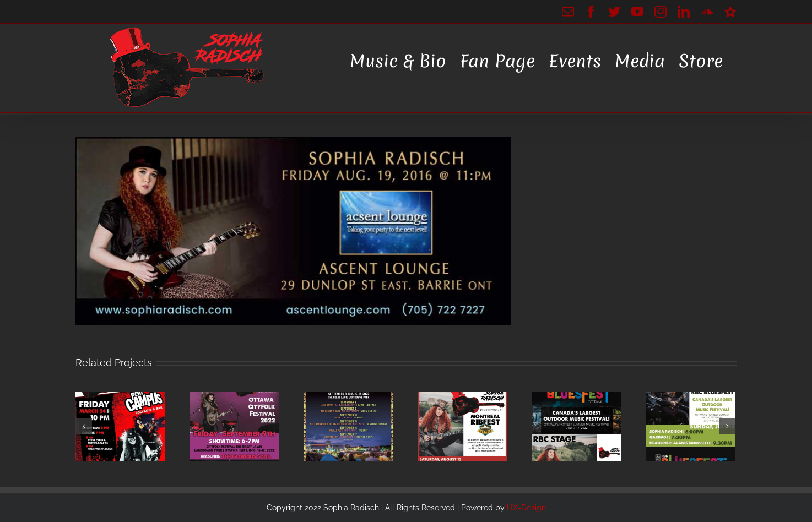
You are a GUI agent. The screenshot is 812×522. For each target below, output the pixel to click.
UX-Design (526, 508)
